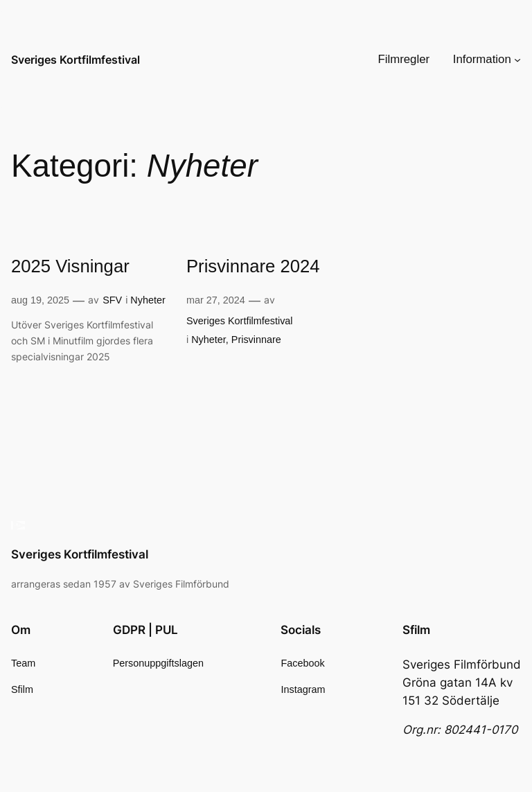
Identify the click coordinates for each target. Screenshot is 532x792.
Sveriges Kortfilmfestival (76, 60)
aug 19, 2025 (40, 300)
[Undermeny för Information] (517, 60)
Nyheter (148, 300)
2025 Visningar (70, 266)
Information (482, 59)
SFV (112, 300)
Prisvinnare (256, 340)
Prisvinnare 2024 (253, 266)
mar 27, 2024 (216, 300)
